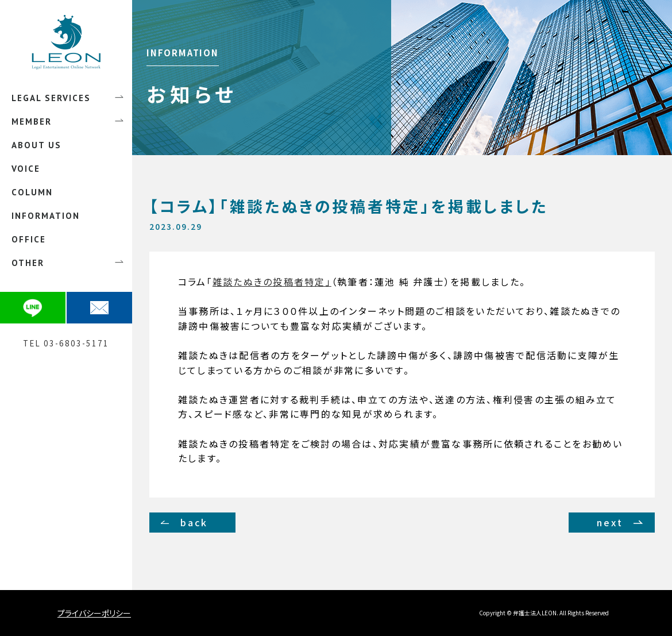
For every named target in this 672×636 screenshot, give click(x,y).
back (194, 522)
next (610, 522)
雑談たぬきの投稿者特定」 (272, 282)
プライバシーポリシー (94, 613)
